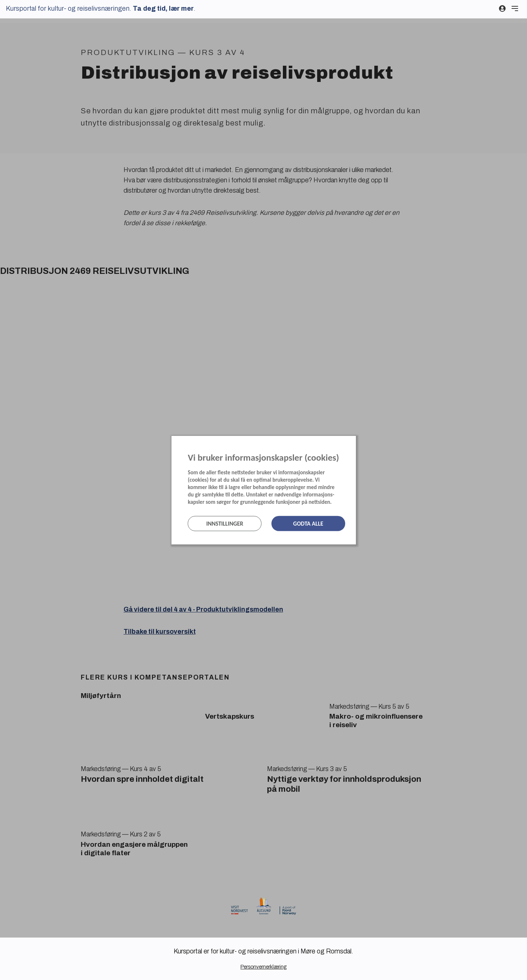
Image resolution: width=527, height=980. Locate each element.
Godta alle (308, 524)
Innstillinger (225, 524)
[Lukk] (354, 443)
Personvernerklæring (263, 967)
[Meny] (515, 8)
